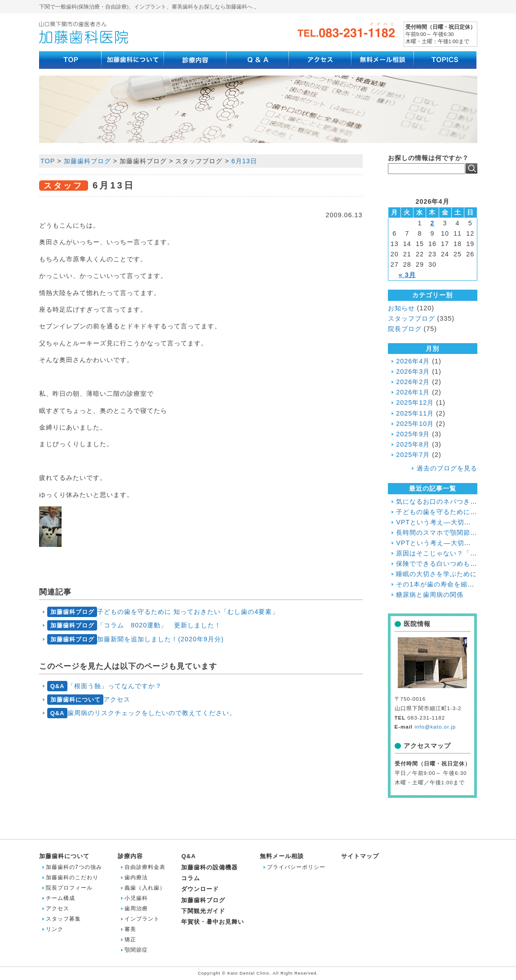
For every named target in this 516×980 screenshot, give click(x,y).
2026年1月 (413, 392)
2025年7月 (413, 455)
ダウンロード (200, 889)
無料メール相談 (282, 856)
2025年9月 (413, 434)
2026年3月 (413, 371)
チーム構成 (60, 898)
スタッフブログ (411, 318)
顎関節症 (136, 950)
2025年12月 (415, 403)
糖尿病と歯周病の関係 (430, 595)
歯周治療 (136, 908)
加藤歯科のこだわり (72, 877)
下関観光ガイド (203, 911)
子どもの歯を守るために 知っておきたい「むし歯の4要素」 (163, 612)
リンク (55, 929)
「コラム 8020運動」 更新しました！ (134, 625)
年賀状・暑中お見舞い (213, 922)
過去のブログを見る (447, 468)
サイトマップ (360, 856)
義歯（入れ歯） (145, 888)
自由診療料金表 (145, 867)
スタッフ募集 (63, 919)
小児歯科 (136, 898)
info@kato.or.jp (435, 727)
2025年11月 (415, 413)
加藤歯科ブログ (87, 161)
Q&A (188, 856)
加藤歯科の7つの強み (74, 867)
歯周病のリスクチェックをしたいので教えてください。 (142, 713)
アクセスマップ (427, 746)
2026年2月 (413, 382)
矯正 (130, 940)
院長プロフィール (69, 888)
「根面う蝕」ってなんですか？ (105, 686)
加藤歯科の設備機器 (209, 867)
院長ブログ (405, 329)
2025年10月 (415, 424)
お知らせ (401, 308)
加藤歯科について (64, 856)
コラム (191, 878)
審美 (130, 929)
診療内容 (130, 856)
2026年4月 (413, 361)
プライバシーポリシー (296, 867)
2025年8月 (413, 444)
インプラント (142, 919)
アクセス (89, 700)
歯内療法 (136, 877)
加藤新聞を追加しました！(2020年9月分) (136, 639)
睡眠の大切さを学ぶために (436, 574)
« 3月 (407, 275)
